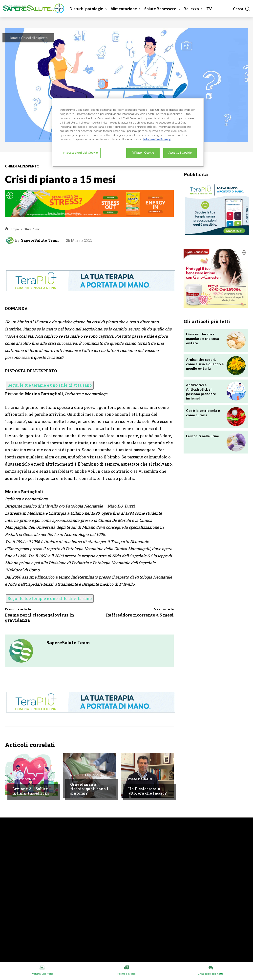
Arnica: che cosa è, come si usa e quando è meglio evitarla (205, 364)
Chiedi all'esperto (34, 38)
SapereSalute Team (40, 240)
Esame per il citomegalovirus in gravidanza (40, 617)
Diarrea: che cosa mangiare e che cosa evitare (202, 338)
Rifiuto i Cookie (143, 153)
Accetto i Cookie (180, 153)
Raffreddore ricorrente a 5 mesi (140, 615)
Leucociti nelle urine (202, 436)
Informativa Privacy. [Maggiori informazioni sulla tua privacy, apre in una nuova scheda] (157, 139)
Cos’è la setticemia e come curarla (203, 413)
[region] (128, 132)
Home (13, 38)
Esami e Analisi (140, 779)
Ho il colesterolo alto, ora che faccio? (147, 791)
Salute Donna (24, 779)
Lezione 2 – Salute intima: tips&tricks (31, 791)
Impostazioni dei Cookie (80, 153)
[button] (242, 9)
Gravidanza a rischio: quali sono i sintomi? (89, 789)
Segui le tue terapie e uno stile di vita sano (50, 385)
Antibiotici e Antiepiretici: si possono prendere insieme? (201, 392)
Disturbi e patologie (87, 775)
